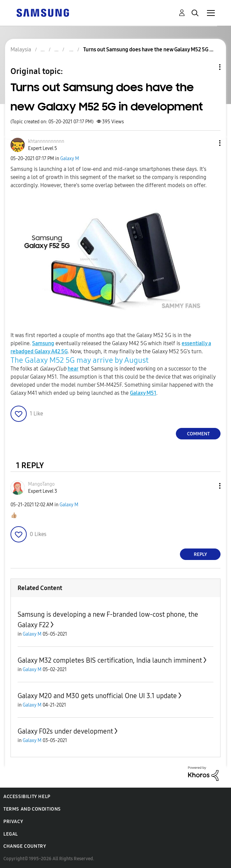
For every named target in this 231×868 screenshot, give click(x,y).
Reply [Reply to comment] (200, 554)
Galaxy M (70, 159)
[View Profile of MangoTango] (41, 484)
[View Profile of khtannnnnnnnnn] (46, 141)
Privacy (13, 822)
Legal (11, 834)
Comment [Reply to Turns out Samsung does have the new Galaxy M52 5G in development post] (198, 434)
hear (73, 369)
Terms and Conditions (32, 809)
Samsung (43, 343)
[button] (209, 143)
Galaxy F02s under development (65, 731)
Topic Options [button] (208, 67)
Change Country (25, 846)
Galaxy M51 (143, 393)
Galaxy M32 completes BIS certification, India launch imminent (110, 660)
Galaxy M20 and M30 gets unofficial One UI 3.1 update (97, 696)
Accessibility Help (27, 797)
